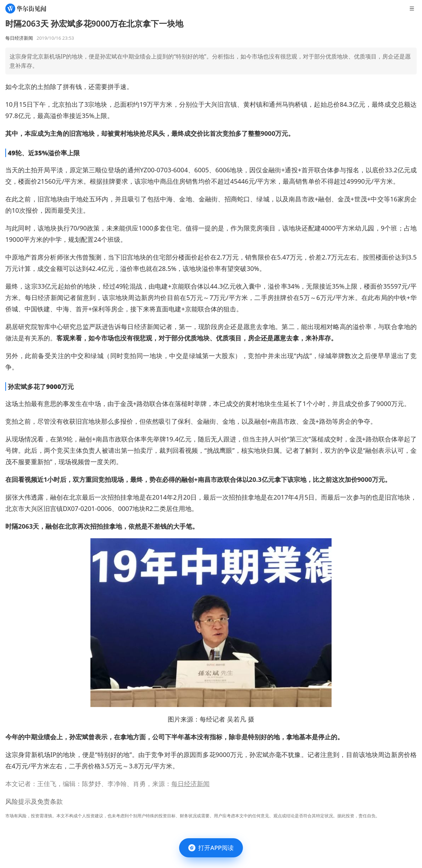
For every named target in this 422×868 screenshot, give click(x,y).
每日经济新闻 (190, 784)
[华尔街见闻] (26, 9)
